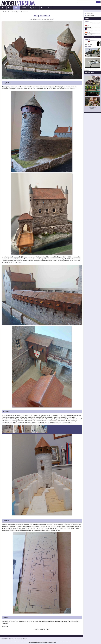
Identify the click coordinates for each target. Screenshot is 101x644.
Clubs (49, 8)
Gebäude (92, 108)
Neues (10, 8)
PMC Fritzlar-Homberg (89, 31)
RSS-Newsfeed (90, 13)
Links (55, 642)
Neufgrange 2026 (88, 27)
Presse (43, 8)
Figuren (18, 12)
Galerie (17, 8)
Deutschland (92, 110)
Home (3, 8)
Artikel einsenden (91, 15)
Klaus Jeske (96, 69)
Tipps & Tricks (34, 8)
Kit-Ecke (24, 8)
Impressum (50, 642)
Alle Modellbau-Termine (89, 35)
